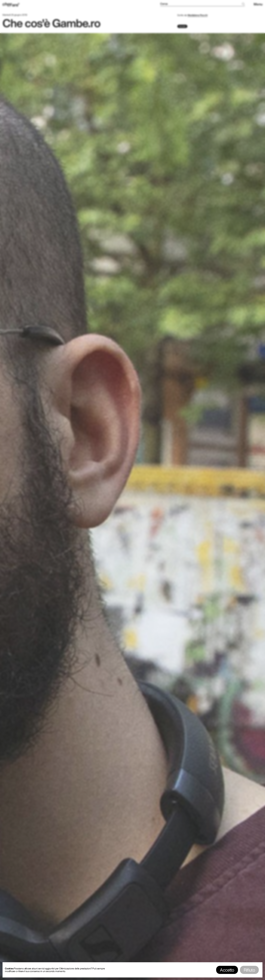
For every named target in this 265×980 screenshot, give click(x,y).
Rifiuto (249, 970)
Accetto (227, 970)
